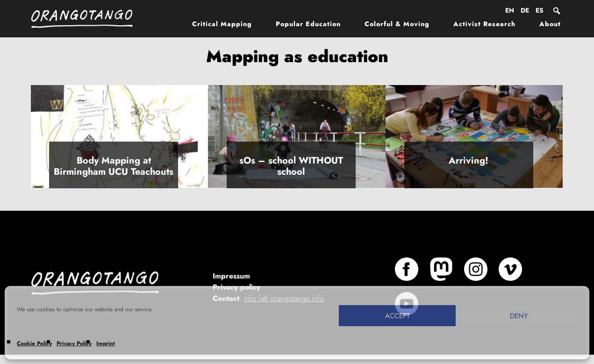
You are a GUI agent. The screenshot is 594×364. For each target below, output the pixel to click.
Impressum (231, 276)
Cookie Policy (34, 343)
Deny (519, 316)
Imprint (106, 343)
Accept (397, 316)
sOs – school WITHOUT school (291, 166)
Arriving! (469, 161)
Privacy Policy (74, 343)
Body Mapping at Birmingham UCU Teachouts (114, 166)
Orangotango (87, 19)
